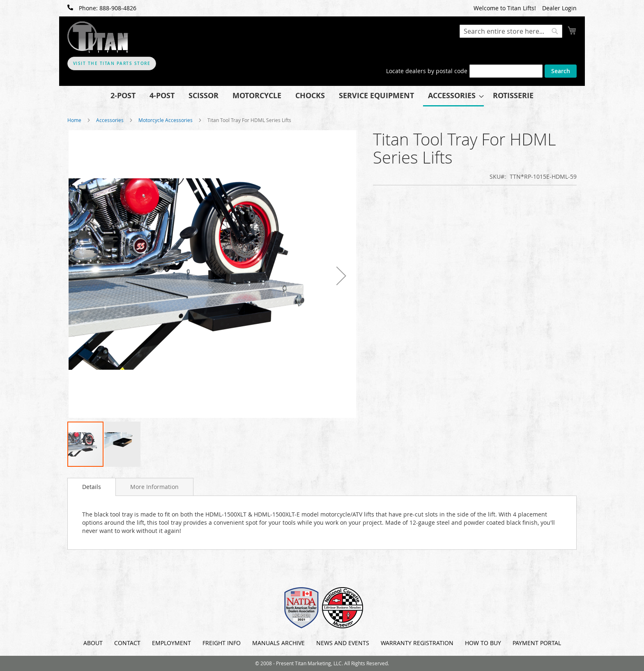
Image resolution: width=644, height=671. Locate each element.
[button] (341, 276)
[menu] (322, 96)
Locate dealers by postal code (427, 71)
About (93, 643)
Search (561, 71)
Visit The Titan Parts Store (112, 63)
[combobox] (511, 31)
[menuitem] (123, 96)
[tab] (92, 487)
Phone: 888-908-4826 (102, 8)
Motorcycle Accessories (166, 120)
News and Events (343, 643)
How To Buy (483, 643)
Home (74, 120)
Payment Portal (537, 643)
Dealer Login (559, 8)
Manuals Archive (278, 643)
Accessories (110, 120)
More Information (154, 487)
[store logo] (98, 37)
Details (92, 487)
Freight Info (222, 643)
